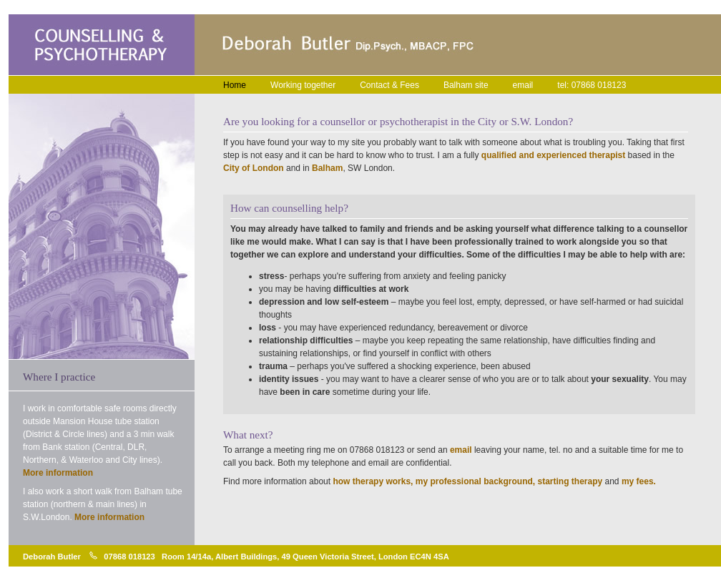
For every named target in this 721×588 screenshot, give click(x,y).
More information (58, 473)
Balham (327, 168)
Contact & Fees (389, 85)
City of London (254, 168)
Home (235, 85)
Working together (303, 85)
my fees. (639, 481)
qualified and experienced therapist (553, 155)
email (523, 85)
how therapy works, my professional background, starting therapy (467, 481)
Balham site (466, 85)
